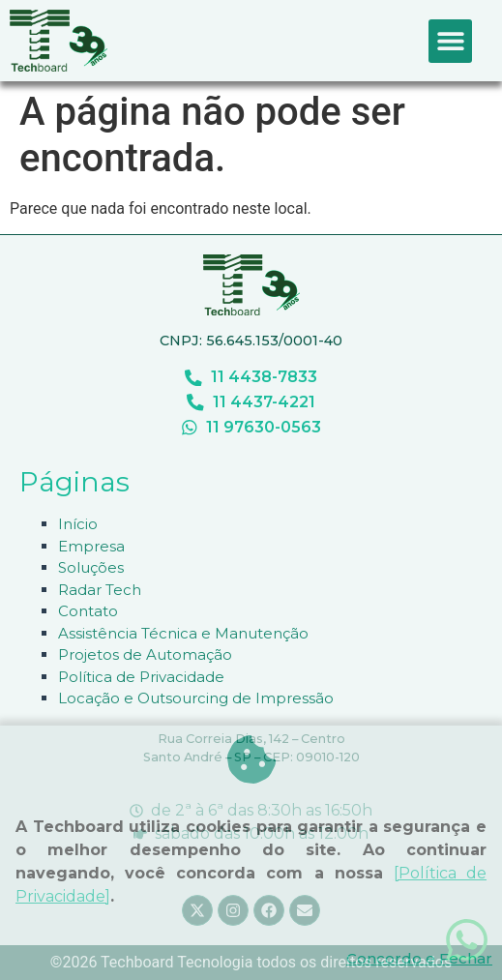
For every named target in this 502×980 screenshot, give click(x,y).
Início (78, 524)
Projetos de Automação (145, 654)
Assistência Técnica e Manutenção (183, 633)
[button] (450, 41)
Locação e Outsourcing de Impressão (196, 698)
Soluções (91, 567)
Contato (88, 611)
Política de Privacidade (141, 677)
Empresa (91, 546)
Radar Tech (100, 590)
